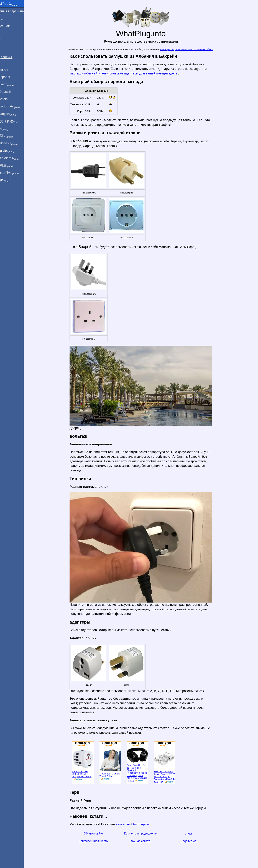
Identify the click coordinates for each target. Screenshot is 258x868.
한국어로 (12, 166)
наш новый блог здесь (136, 824)
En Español (10, 77)
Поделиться (193, 841)
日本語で (12, 136)
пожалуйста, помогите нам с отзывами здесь (191, 49)
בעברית (10, 180)
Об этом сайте (97, 834)
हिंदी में (9, 129)
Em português (15, 107)
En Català (9, 99)
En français (13, 114)
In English (9, 69)
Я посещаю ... (12, 26)
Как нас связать (145, 841)
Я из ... (7, 19)
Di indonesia (14, 143)
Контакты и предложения (145, 834)
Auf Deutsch (11, 92)
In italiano (12, 84)
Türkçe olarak (15, 158)
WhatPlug (14, 4)
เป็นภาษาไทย (14, 173)
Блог (5, 39)
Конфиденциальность (98, 841)
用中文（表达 (15, 121)
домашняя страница (17, 11)
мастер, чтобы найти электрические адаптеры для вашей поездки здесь (128, 73)
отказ (193, 834)
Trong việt (12, 151)
